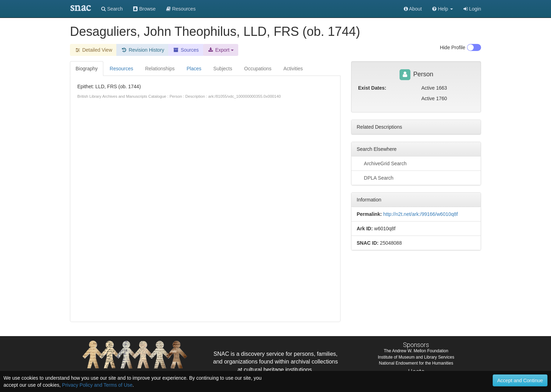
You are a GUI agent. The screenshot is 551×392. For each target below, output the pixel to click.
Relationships (160, 69)
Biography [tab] (87, 69)
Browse (144, 9)
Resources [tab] (121, 69)
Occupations (258, 69)
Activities (293, 69)
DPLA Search (375, 178)
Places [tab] (194, 69)
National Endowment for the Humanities (416, 363)
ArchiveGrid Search (382, 163)
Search (112, 9)
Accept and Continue (520, 380)
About (413, 9)
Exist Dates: (372, 88)
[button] (443, 9)
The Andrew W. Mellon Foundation (416, 351)
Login (472, 9)
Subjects (223, 69)
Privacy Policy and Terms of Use (97, 385)
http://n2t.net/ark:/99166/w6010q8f (420, 214)
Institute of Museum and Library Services (416, 357)
